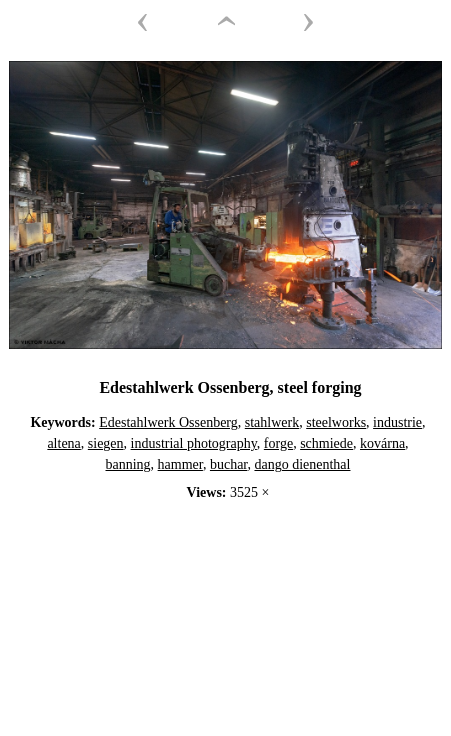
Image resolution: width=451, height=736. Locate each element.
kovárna (382, 443)
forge (278, 443)
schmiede (326, 443)
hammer (180, 464)
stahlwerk (272, 422)
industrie (397, 422)
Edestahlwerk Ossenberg (168, 422)
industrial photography (194, 443)
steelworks (336, 422)
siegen (106, 443)
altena (63, 443)
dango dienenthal (302, 464)
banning (128, 464)
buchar (229, 464)
